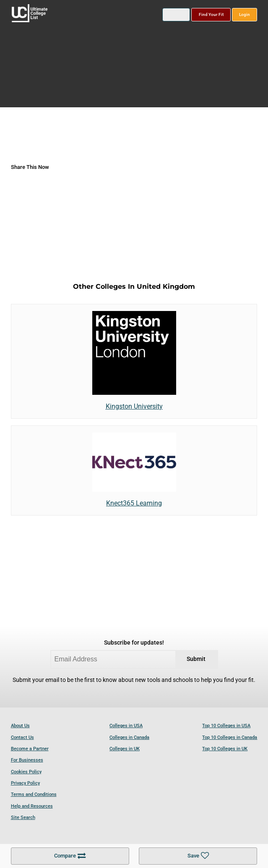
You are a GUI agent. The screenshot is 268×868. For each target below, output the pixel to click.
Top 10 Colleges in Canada (230, 737)
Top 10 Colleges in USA (226, 726)
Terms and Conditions (34, 794)
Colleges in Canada (129, 737)
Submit (196, 659)
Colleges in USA (126, 726)
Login (245, 14)
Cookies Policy (26, 772)
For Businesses (27, 760)
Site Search (23, 817)
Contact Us (22, 737)
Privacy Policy (25, 783)
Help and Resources (32, 806)
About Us (20, 726)
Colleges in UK (125, 749)
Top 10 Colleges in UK (225, 749)
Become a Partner (30, 749)
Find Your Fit (211, 14)
